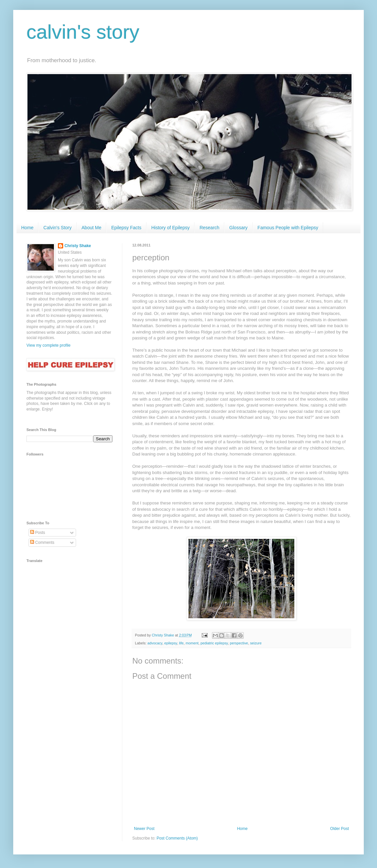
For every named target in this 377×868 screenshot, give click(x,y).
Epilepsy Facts (126, 228)
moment (192, 643)
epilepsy (171, 643)
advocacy (155, 643)
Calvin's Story (57, 228)
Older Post (339, 829)
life (181, 643)
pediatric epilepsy (214, 643)
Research (209, 228)
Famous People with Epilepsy (288, 228)
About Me (92, 228)
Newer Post (144, 829)
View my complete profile (48, 345)
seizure (256, 643)
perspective (239, 643)
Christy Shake (78, 246)
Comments (42, 542)
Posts (38, 533)
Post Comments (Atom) (177, 838)
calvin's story (83, 32)
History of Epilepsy (171, 228)
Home (27, 228)
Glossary (238, 228)
